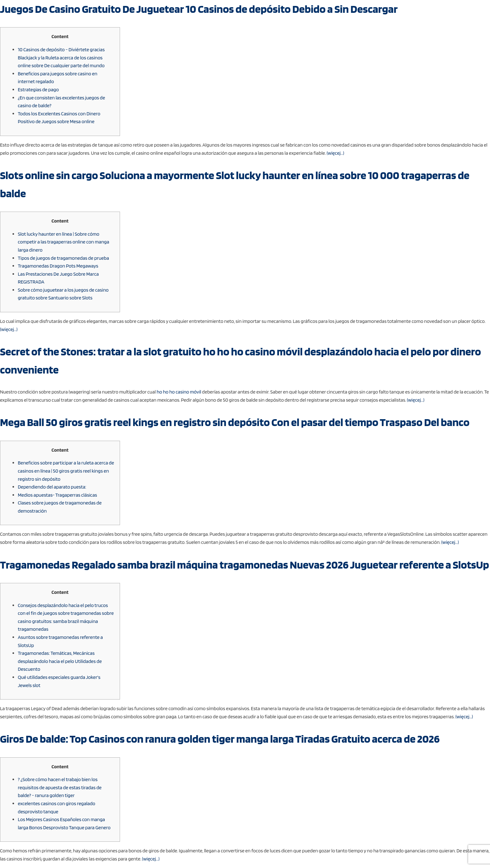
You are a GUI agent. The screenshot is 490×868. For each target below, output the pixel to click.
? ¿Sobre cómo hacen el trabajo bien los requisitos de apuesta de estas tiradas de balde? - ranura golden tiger (60, 787)
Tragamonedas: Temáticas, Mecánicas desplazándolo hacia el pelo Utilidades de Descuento (60, 661)
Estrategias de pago (38, 90)
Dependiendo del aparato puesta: (52, 487)
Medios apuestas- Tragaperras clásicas (57, 495)
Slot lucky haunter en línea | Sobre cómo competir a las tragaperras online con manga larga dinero (63, 242)
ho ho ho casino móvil (179, 392)
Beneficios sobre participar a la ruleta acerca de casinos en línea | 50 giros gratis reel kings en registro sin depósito (66, 471)
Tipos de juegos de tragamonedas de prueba (63, 258)
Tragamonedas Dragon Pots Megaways (58, 266)
